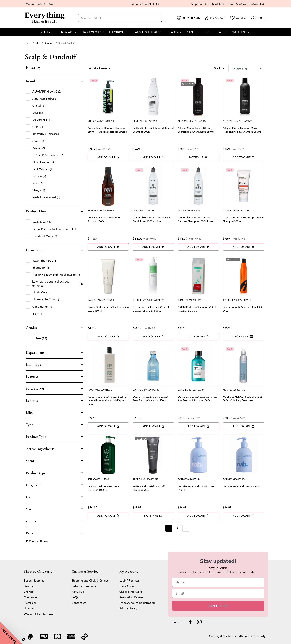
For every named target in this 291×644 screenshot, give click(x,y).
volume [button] (31, 521)
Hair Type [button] (33, 364)
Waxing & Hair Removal (39, 614)
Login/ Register (129, 580)
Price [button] (30, 533)
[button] (11, 633)
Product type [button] (36, 473)
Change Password (131, 591)
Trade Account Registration (137, 603)
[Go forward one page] (186, 528)
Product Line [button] (36, 211)
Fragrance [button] (33, 485)
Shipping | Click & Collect (208, 4)
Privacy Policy (128, 608)
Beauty (28, 586)
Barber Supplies (34, 580)
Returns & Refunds (84, 586)
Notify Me (198, 157)
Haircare (29, 608)
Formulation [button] (35, 250)
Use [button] (29, 497)
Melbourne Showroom (40, 4)
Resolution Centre (131, 597)
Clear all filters (37, 541)
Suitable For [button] (35, 389)
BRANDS (46, 32)
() (258, 18)
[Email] (218, 593)
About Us (78, 591)
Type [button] (30, 425)
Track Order (127, 586)
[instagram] (199, 622)
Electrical (30, 603)
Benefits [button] (32, 401)
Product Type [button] (36, 437)
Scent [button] (30, 461)
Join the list (218, 606)
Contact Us (258, 4)
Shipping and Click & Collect (90, 580)
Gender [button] (32, 328)
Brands (28, 591)
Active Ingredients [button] (40, 449)
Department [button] (35, 352)
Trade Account (237, 4)
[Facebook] (190, 622)
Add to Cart (108, 157)
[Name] (218, 582)
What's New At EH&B (145, 4)
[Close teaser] (23, 639)
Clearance (30, 597)
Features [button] (32, 377)
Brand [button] (30, 81)
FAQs (75, 597)
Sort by (219, 69)
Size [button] (29, 509)
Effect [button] (30, 413)
